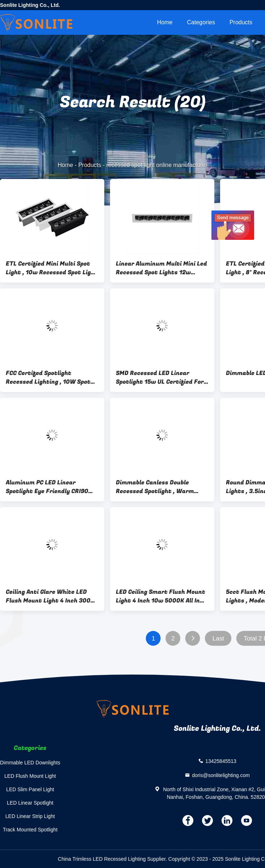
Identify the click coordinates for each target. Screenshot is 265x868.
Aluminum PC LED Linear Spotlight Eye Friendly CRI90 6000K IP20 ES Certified (47, 487)
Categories (201, 22)
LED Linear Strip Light (30, 816)
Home (165, 22)
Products (241, 22)
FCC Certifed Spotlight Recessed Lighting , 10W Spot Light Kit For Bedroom (48, 377)
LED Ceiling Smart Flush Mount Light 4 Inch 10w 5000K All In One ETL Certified (161, 596)
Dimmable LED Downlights (30, 763)
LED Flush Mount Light (30, 776)
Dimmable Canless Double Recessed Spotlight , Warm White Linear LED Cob (155, 487)
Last (218, 639)
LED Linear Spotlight (30, 803)
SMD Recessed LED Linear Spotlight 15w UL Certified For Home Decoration (160, 377)
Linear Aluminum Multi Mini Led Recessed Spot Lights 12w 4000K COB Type (161, 268)
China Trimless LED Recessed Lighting (102, 859)
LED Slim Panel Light (30, 789)
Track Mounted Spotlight (30, 830)
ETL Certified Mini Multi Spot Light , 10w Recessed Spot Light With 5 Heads (52, 268)
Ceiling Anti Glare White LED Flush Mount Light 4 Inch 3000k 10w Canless (52, 596)
